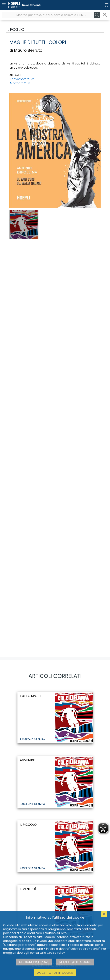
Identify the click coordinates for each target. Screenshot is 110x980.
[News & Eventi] (48, 5)
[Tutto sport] (55, 718)
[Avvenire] (55, 782)
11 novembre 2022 (22, 79)
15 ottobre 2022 (20, 83)
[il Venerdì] (55, 911)
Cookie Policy (56, 953)
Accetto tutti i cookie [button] (55, 973)
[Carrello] (106, 5)
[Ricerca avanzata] (105, 15)
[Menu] (4, 5)
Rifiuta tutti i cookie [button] (75, 962)
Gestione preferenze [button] (34, 962)
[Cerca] (97, 15)
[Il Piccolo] (55, 846)
